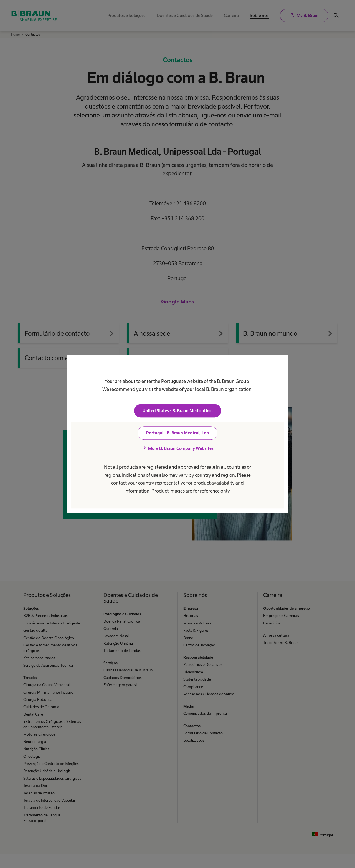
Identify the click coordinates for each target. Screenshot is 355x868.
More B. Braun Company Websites (177, 448)
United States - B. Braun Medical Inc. (178, 411)
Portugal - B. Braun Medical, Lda (177, 433)
